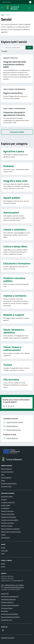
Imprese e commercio (7, 523)
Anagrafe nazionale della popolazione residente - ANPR (15, 64)
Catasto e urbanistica (7, 511)
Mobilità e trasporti (7, 526)
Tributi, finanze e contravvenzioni (14, 89)
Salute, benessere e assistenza (10, 529)
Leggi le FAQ (5, 593)
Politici (3, 480)
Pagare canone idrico (13, 93)
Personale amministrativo (9, 483)
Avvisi (3, 553)
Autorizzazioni (5, 508)
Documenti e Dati (6, 486)
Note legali (4, 611)
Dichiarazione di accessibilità (10, 614)
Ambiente (4, 499)
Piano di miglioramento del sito (10, 617)
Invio (29, 48)
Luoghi (3, 564)
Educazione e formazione (9, 517)
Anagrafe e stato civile (11, 58)
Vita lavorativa (5, 538)
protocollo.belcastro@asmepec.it (14, 587)
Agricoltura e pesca (7, 496)
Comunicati (4, 551)
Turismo (3, 535)
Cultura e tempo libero (8, 514)
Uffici (3, 475)
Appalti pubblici (6, 505)
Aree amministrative (7, 472)
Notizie (3, 548)
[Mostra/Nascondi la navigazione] (2, 8)
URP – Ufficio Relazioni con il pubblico (12, 585)
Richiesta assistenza (7, 602)
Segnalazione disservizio (8, 599)
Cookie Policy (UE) (6, 620)
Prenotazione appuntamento (10, 596)
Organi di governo (6, 469)
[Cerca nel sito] (29, 8)
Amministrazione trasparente (10, 605)
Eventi (3, 567)
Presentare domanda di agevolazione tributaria (14, 114)
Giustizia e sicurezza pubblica (10, 520)
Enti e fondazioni (6, 478)
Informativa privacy (7, 608)
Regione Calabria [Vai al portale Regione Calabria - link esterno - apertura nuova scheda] (7, 2)
